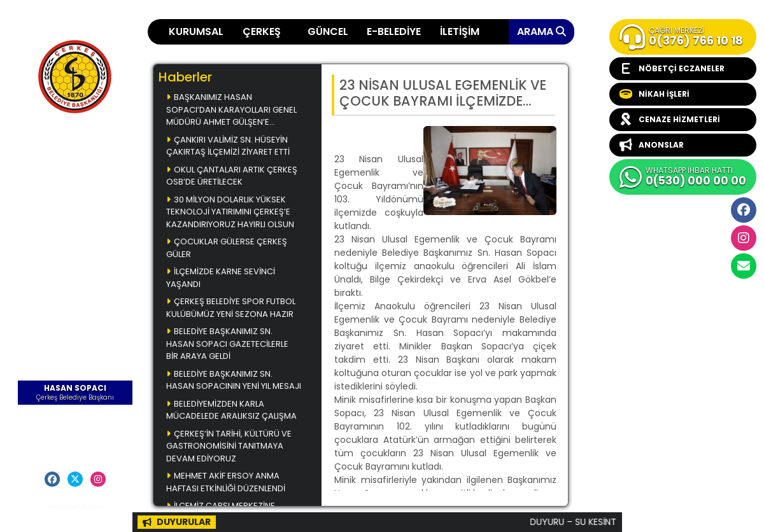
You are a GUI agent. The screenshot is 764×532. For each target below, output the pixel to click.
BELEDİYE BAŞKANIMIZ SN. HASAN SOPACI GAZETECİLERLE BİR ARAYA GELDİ (227, 344)
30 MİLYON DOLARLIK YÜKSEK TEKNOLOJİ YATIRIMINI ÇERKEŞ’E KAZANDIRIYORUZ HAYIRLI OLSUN (230, 212)
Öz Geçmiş (75, 416)
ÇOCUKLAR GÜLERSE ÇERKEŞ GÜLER (227, 248)
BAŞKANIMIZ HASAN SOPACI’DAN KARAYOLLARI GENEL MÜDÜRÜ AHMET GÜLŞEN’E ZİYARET (231, 110)
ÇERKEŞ (262, 31)
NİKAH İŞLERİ (654, 94)
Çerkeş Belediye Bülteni (75, 229)
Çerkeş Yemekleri (75, 167)
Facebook (744, 210)
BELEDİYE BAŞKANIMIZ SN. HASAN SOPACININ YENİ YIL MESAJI (234, 380)
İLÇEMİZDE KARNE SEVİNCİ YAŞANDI (221, 278)
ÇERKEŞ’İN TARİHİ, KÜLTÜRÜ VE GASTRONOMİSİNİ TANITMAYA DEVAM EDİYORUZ (229, 446)
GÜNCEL (328, 31)
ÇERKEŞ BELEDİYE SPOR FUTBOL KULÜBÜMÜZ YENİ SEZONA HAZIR (231, 308)
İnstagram (744, 238)
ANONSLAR (652, 145)
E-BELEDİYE (394, 31)
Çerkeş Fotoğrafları (75, 204)
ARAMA (541, 31)
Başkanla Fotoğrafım (75, 255)
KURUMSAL (196, 31)
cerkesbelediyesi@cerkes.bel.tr (744, 266)
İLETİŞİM (460, 31)
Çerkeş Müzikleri (75, 186)
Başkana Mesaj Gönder (75, 434)
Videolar (75, 273)
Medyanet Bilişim (75, 507)
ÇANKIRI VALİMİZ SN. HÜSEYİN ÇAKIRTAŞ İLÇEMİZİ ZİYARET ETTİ (228, 146)
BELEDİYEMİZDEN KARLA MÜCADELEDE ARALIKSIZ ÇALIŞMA (231, 410)
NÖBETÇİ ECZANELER (672, 69)
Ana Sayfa (75, 149)
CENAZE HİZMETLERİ (670, 120)
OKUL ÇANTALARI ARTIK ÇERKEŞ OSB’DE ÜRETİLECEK (232, 176)
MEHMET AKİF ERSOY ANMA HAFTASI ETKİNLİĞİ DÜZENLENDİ (226, 482)
